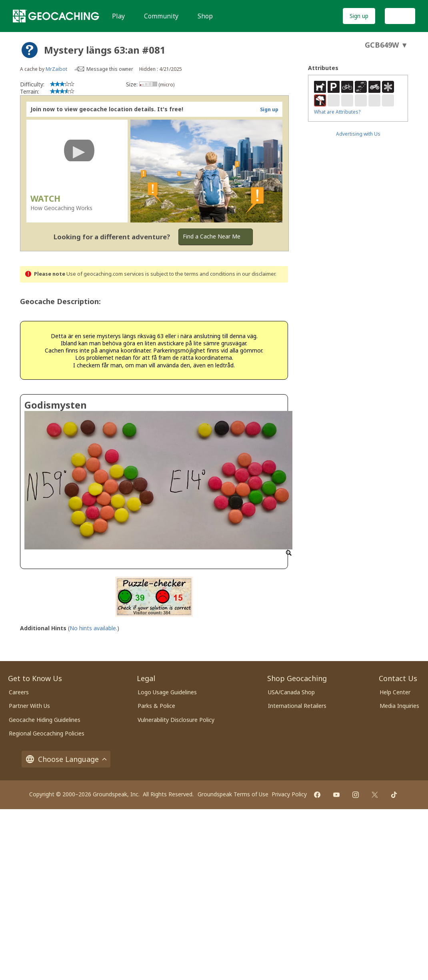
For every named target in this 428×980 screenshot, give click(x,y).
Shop (205, 16)
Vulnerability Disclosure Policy (176, 720)
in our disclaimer (256, 274)
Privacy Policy (289, 794)
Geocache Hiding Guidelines (45, 720)
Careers (19, 692)
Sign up (359, 16)
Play (118, 16)
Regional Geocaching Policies (47, 733)
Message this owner (110, 69)
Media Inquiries (399, 706)
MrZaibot (56, 69)
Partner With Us (29, 706)
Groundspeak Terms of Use (233, 794)
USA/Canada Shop (291, 692)
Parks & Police (156, 706)
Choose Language (66, 759)
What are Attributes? (337, 112)
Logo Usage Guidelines (167, 692)
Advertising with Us (358, 134)
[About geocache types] (30, 50)
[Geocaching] (56, 16)
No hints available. (93, 628)
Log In (400, 16)
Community (161, 16)
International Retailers (297, 706)
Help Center (395, 692)
